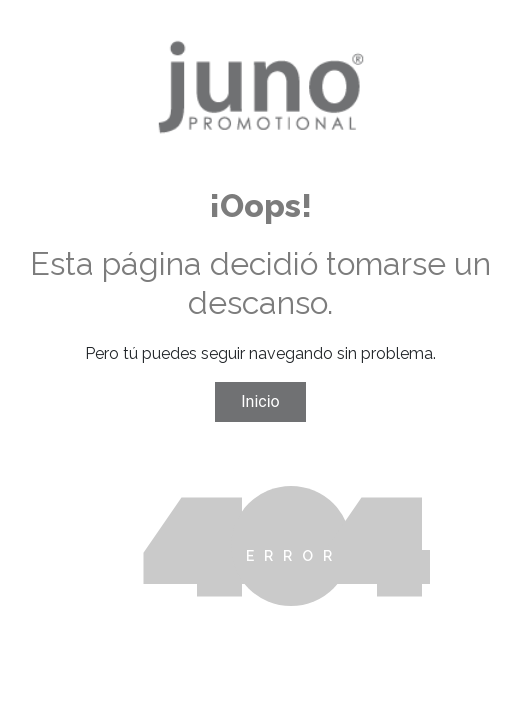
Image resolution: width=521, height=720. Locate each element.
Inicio (260, 401)
